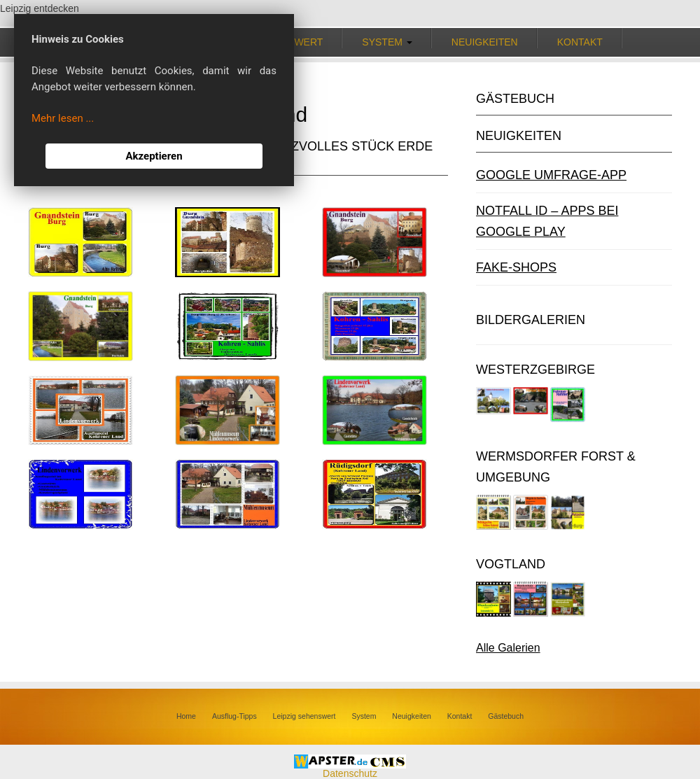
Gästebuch (506, 716)
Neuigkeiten (485, 42)
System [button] (387, 42)
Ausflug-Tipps (234, 716)
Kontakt (580, 42)
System (364, 716)
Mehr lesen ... (63, 118)
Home (186, 716)
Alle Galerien (508, 648)
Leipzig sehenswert (304, 716)
